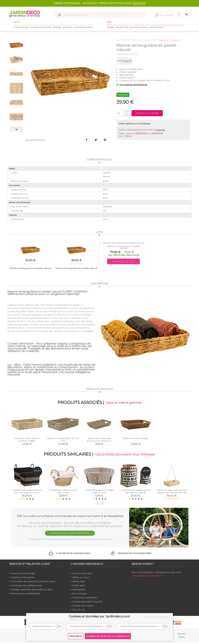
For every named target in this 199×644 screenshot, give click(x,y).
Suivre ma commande (23, 575)
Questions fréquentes (23, 579)
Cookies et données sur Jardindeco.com (99, 616)
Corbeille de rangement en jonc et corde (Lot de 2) (27, 493)
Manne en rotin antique (135, 439)
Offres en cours (81, 579)
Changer (161, 130)
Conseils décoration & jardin (87, 603)
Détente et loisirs (157, 28)
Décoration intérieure (139, 28)
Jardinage (57, 28)
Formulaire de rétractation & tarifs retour (33, 583)
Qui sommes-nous (82, 575)
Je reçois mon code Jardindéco (70, 535)
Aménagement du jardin (41, 28)
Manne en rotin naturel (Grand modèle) (27, 440)
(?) (53, 626)
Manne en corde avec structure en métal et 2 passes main (99, 442)
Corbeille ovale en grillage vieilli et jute (99, 493)
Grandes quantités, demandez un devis (32, 591)
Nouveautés (79, 591)
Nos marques (80, 595)
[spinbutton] (123, 113)
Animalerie (67, 28)
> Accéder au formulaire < (147, 577)
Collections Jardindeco (85, 599)
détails (75, 620)
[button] (127, 112)
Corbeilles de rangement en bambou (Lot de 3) (135, 493)
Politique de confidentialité (25, 595)
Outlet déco (79, 587)
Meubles (111, 28)
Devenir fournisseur (83, 607)
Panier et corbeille (170, 40)
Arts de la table (122, 28)
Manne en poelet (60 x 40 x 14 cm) (63, 440)
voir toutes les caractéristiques (132, 85)
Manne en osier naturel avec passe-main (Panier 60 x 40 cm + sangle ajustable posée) (172, 494)
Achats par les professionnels (27, 587)
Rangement (150, 40)
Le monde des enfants (83, 28)
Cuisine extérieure (21, 28)
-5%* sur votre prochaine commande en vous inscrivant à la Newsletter (70, 517)
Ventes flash (79, 583)
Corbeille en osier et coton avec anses (63, 493)
